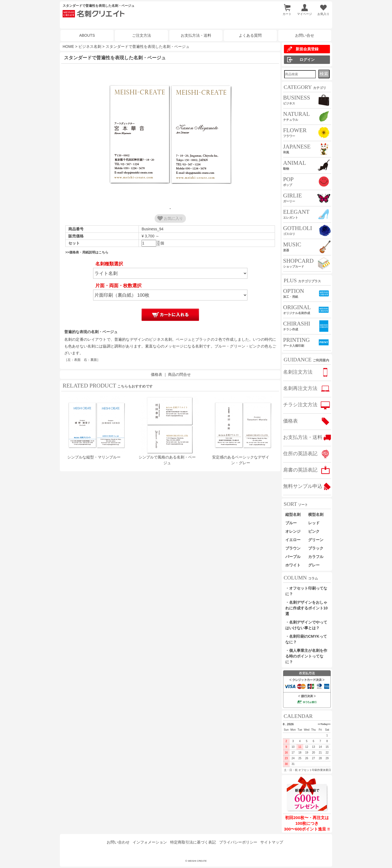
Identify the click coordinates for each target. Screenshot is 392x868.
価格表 (157, 374)
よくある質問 (250, 35)
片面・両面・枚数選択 (118, 286)
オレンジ (293, 531)
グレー (314, 565)
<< (319, 724)
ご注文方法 (142, 35)
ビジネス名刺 (90, 46)
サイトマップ (272, 842)
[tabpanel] (170, 135)
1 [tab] (170, 209)
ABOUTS (87, 35)
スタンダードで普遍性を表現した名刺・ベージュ (148, 46)
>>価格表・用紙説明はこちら (87, 252)
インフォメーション (150, 842)
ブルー (293, 523)
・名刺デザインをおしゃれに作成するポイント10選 (307, 608)
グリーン (316, 540)
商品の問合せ (179, 374)
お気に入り (170, 218)
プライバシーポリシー (238, 842)
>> (329, 724)
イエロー (293, 540)
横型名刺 (316, 514)
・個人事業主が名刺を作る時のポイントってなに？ (306, 656)
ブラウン (293, 548)
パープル (293, 557)
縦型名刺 (293, 514)
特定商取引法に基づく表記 (193, 842)
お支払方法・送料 (196, 35)
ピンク (314, 531)
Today (324, 724)
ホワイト (293, 565)
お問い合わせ (118, 842)
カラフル (316, 557)
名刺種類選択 (109, 264)
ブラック (316, 548)
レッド (314, 523)
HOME (68, 46)
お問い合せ (305, 35)
